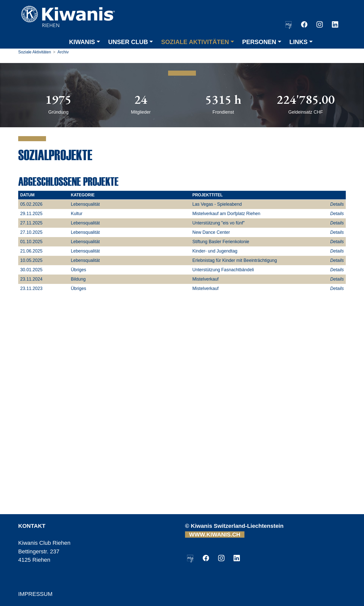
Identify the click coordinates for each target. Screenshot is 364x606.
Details (337, 204)
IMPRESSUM (35, 594)
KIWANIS (82, 42)
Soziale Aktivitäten (35, 52)
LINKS (299, 42)
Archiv (63, 52)
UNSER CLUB (128, 42)
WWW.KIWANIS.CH (215, 535)
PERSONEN (259, 42)
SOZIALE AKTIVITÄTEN (195, 42)
